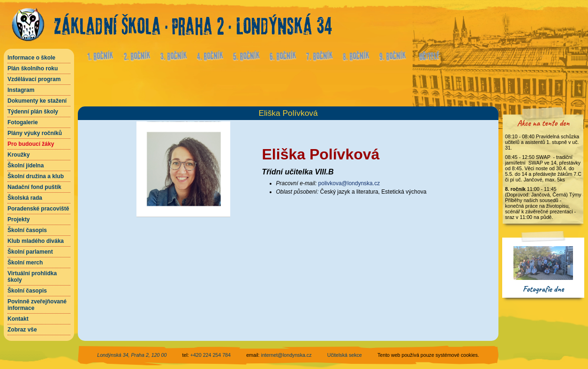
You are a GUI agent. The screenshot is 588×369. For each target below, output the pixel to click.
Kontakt (18, 319)
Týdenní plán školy (33, 112)
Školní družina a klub (36, 176)
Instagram (21, 90)
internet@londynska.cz (286, 355)
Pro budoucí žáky (31, 144)
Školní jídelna (26, 166)
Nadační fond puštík (34, 187)
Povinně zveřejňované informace (37, 305)
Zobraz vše (22, 330)
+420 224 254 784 (211, 355)
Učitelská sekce (345, 355)
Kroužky (19, 155)
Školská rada (25, 198)
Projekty (19, 219)
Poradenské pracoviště (38, 209)
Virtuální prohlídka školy (32, 277)
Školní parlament (30, 252)
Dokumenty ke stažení (37, 101)
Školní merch (25, 263)
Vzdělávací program (34, 79)
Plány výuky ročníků (35, 133)
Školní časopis (27, 230)
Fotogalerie (23, 122)
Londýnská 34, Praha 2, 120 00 (132, 355)
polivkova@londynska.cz (349, 183)
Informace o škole (31, 58)
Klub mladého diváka (36, 241)
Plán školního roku (33, 68)
